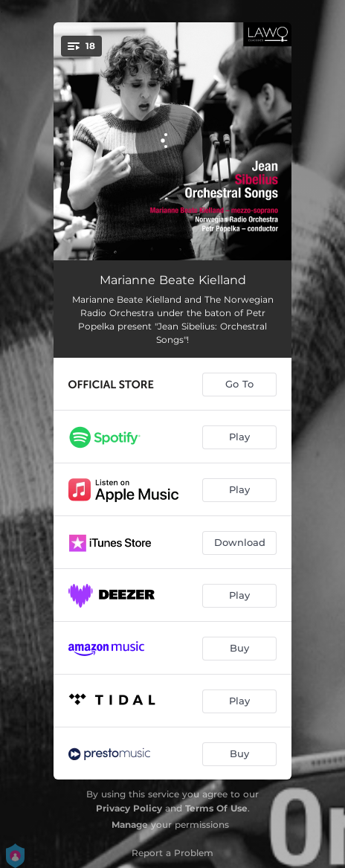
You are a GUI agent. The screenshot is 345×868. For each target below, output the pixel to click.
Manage (130, 824)
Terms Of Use (216, 808)
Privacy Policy (129, 808)
